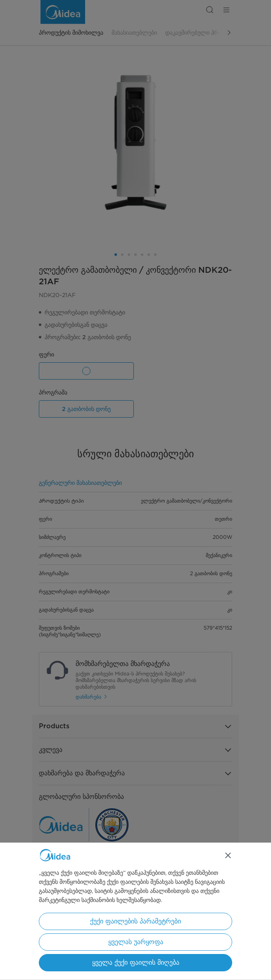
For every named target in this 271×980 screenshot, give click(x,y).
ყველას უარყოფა (136, 942)
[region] (135, 911)
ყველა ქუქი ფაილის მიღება (136, 962)
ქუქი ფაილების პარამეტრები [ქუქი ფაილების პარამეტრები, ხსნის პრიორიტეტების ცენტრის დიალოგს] (135, 921)
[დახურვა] (228, 855)
